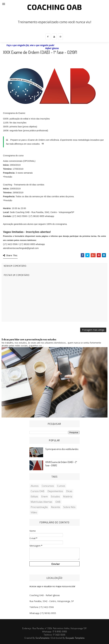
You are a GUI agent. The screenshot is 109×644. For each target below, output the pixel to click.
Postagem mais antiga (93, 330)
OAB (58, 502)
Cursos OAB (37, 491)
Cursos (61, 486)
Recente (56, 507)
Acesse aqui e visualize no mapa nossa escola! (52, 586)
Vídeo (34, 512)
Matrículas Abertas (41, 502)
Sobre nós (69, 507)
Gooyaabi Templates (75, 638)
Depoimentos (55, 491)
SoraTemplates (43, 638)
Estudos (55, 496)
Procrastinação (39, 507)
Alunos (35, 486)
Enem (44, 496)
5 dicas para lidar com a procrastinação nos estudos (29, 339)
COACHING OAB (55, 7)
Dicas (69, 491)
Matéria (68, 496)
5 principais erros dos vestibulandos (62, 449)
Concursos (48, 486)
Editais (34, 496)
